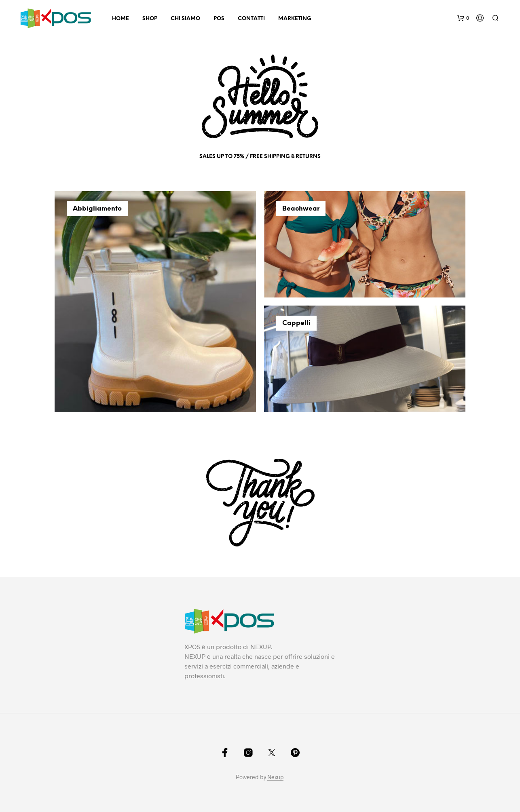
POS (219, 19)
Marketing (295, 19)
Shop (150, 19)
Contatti (251, 19)
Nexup (275, 777)
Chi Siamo (185, 19)
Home (120, 19)
